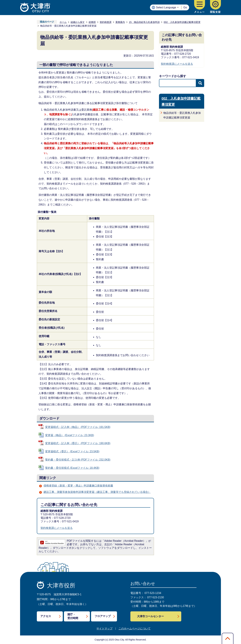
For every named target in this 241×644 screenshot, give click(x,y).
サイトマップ (104, 629)
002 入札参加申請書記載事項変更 (182, 22)
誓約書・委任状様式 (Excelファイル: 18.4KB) (72, 468)
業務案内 (120, 22)
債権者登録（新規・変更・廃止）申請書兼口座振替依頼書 (78, 486)
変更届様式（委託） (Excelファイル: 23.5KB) (72, 451)
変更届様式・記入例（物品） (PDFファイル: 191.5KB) (78, 427)
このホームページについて (135, 629)
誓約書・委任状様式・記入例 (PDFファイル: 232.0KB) (78, 460)
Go (185, 7)
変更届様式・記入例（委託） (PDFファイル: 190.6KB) (78, 443)
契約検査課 (106, 22)
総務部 (92, 22)
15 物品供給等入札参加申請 (144, 22)
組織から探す (78, 22)
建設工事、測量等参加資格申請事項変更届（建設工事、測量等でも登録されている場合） (97, 492)
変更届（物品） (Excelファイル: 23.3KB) (70, 435)
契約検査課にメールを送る (57, 528)
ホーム (63, 22)
